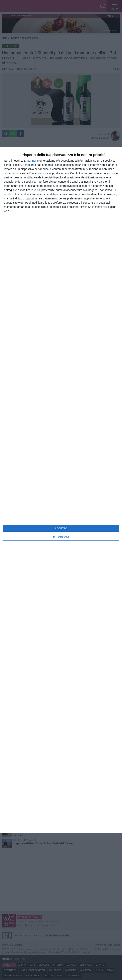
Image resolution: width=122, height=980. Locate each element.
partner (32, 161)
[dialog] (61, 490)
